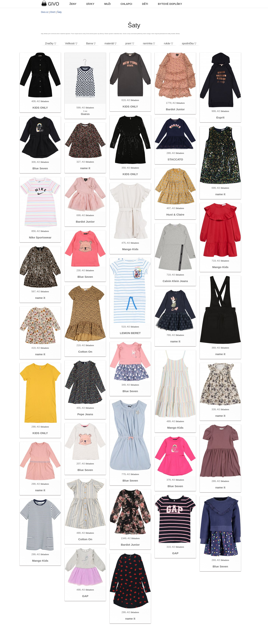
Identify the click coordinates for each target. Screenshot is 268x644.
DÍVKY (90, 4)
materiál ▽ (111, 43)
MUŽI (107, 4)
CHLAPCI (126, 4)
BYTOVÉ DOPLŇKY (170, 4)
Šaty (59, 12)
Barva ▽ (91, 43)
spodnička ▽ (189, 43)
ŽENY (73, 4)
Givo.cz (45, 12)
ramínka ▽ (149, 43)
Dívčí (53, 12)
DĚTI (145, 4)
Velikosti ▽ (71, 43)
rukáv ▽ (169, 43)
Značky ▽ (51, 43)
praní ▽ (130, 43)
